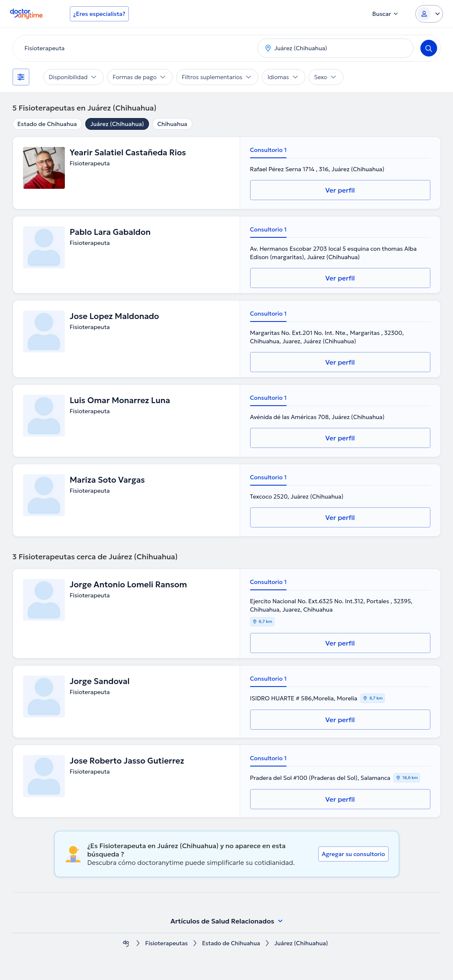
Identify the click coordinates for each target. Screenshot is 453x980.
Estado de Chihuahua (47, 124)
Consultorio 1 (269, 150)
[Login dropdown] (429, 14)
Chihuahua (172, 124)
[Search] (429, 48)
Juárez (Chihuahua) (117, 124)
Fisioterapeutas (166, 943)
